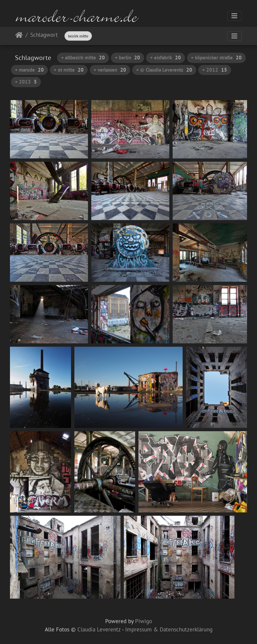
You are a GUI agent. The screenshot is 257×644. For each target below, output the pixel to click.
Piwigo (144, 621)
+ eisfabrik (166, 58)
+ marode (29, 70)
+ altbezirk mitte (83, 58)
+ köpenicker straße (216, 58)
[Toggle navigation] (234, 16)
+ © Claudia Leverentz (164, 70)
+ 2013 (26, 82)
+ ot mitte (69, 70)
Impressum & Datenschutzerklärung (169, 629)
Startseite (19, 36)
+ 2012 (215, 70)
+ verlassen (110, 70)
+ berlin (128, 58)
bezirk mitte (78, 36)
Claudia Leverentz (99, 629)
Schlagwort (44, 35)
